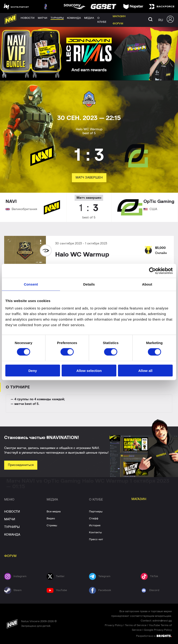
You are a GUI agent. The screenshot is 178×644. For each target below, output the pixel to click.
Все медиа (54, 511)
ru (161, 20)
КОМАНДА (12, 535)
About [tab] (147, 284)
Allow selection (89, 370)
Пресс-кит (96, 539)
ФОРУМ (10, 556)
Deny (33, 370)
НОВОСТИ (12, 512)
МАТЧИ (10, 519)
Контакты (95, 532)
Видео (51, 518)
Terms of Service (136, 625)
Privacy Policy (114, 625)
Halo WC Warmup (82, 255)
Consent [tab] (31, 284)
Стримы (52, 525)
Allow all (145, 370)
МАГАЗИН (139, 499)
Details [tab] (89, 284)
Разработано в (154, 636)
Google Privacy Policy (158, 630)
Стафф (94, 518)
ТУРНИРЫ (12, 527)
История (95, 525)
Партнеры (96, 511)
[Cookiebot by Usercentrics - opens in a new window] (152, 271)
